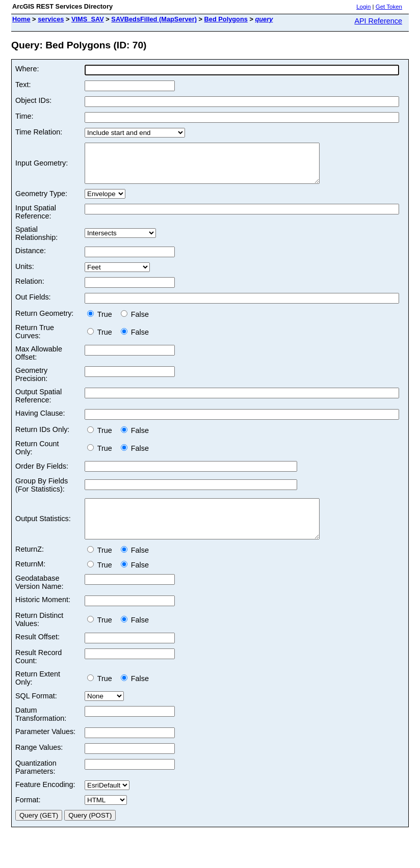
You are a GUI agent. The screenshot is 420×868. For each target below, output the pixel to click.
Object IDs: (33, 100)
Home (21, 19)
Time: (24, 116)
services (51, 19)
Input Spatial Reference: (36, 220)
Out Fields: (33, 305)
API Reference (378, 21)
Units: (25, 274)
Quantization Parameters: (36, 782)
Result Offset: (37, 652)
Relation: (30, 289)
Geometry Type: (41, 201)
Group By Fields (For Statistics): (42, 493)
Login (363, 7)
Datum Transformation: (41, 729)
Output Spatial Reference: (38, 403)
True (102, 322)
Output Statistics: (43, 530)
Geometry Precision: (31, 382)
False (135, 322)
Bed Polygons (226, 19)
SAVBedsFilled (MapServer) (154, 19)
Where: (27, 69)
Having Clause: (40, 421)
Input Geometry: (42, 167)
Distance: (31, 258)
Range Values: (39, 763)
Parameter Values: (45, 747)
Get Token (389, 7)
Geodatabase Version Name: (39, 598)
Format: (28, 815)
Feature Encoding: (45, 800)
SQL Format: (36, 711)
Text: (23, 85)
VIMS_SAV (88, 19)
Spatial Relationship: (36, 241)
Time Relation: (39, 132)
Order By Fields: (42, 474)
